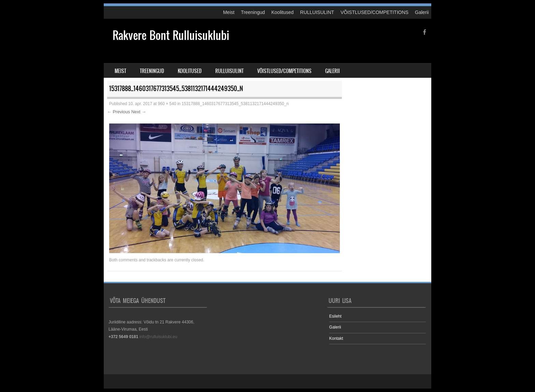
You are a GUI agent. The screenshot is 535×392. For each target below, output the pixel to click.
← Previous (119, 112)
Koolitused (282, 12)
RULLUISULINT (317, 12)
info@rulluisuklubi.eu (158, 337)
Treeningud (253, 12)
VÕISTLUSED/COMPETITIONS (374, 12)
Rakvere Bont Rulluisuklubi (171, 35)
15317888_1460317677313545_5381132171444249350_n (235, 104)
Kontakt (336, 338)
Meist (229, 12)
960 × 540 (167, 104)
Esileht (335, 316)
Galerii (422, 12)
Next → (139, 112)
